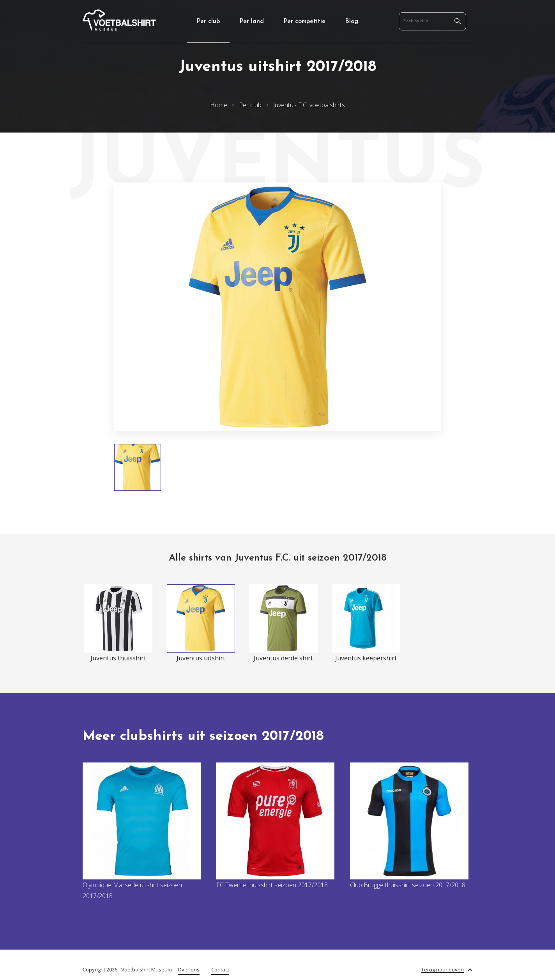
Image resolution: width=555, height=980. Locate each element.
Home (219, 105)
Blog (352, 21)
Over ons (189, 969)
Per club (208, 21)
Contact (220, 969)
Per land (252, 21)
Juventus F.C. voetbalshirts (309, 105)
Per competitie (304, 21)
